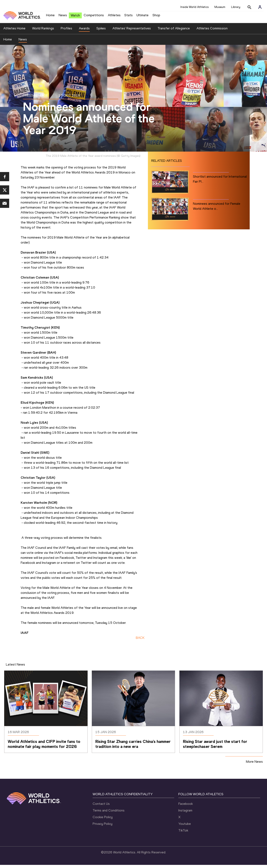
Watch (75, 17)
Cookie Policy (103, 820)
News (63, 17)
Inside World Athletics (195, 7)
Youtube (185, 827)
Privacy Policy (103, 827)
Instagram (185, 813)
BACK (140, 641)
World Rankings (43, 31)
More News (254, 765)
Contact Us (101, 807)
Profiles (66, 31)
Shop (156, 17)
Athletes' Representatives (132, 31)
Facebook (186, 807)
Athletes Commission (212, 31)
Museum (220, 7)
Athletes (114, 17)
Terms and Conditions (109, 813)
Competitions (94, 17)
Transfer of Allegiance (174, 31)
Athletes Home (14, 31)
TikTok (183, 833)
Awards (84, 31)
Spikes (101, 31)
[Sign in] (260, 7)
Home (50, 17)
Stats (128, 17)
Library (236, 7)
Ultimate (142, 17)
